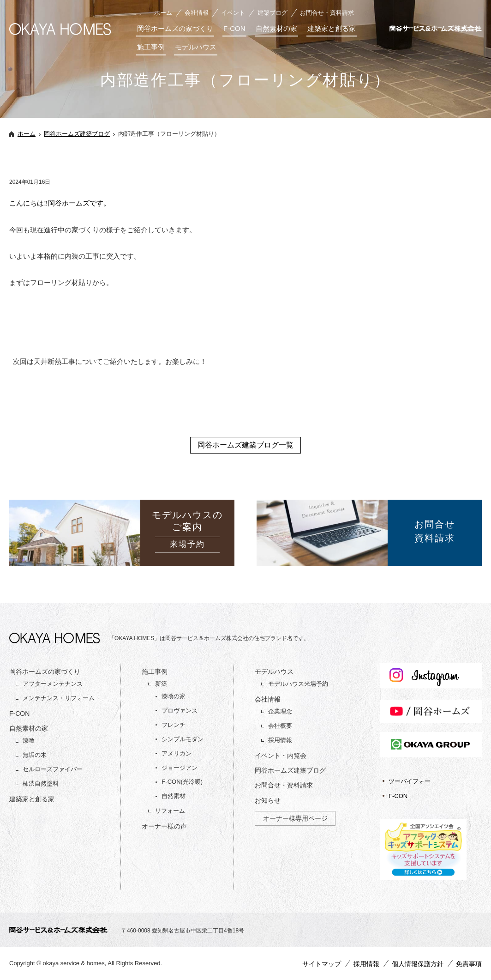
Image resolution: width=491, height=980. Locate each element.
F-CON (234, 28)
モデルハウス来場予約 (298, 684)
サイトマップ (322, 964)
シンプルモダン (183, 739)
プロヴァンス (180, 711)
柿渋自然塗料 (41, 783)
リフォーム (170, 811)
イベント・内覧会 (281, 756)
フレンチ (174, 725)
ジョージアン (180, 768)
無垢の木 (35, 755)
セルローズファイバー (53, 769)
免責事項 (469, 964)
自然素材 (174, 796)
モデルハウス (196, 47)
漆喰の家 (174, 696)
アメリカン (177, 753)
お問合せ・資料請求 (327, 13)
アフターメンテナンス (53, 684)
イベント (233, 13)
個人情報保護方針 (418, 964)
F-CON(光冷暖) (182, 782)
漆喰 (29, 741)
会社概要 (280, 726)
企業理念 (280, 711)
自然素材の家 (276, 28)
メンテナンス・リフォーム (59, 698)
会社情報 (197, 13)
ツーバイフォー (410, 781)
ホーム (163, 13)
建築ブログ (272, 13)
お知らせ (268, 800)
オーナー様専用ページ (295, 818)
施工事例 (151, 47)
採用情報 (280, 740)
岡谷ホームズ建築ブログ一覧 (245, 445)
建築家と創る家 (332, 28)
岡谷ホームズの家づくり (175, 28)
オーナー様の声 (164, 826)
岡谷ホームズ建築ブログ (77, 134)
